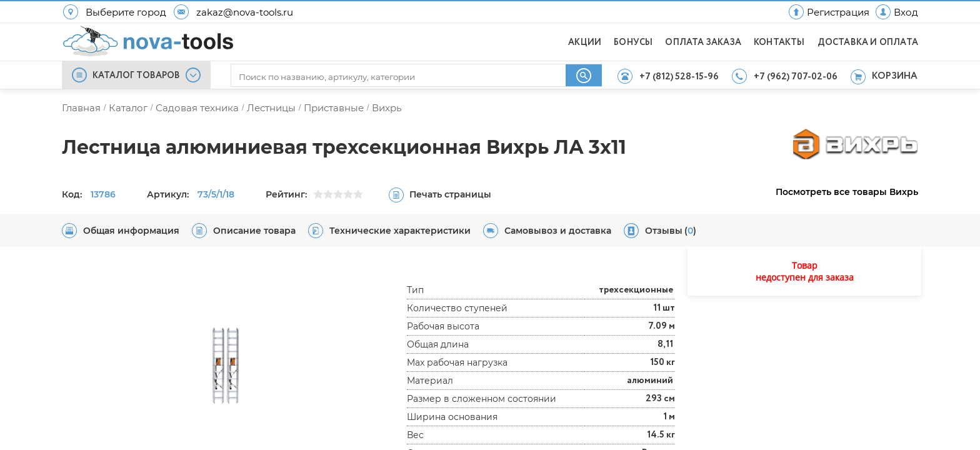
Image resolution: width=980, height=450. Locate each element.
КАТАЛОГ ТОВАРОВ (136, 76)
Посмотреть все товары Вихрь (847, 192)
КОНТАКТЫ (779, 42)
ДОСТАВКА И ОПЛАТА (868, 42)
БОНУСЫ (633, 42)
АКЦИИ (585, 42)
